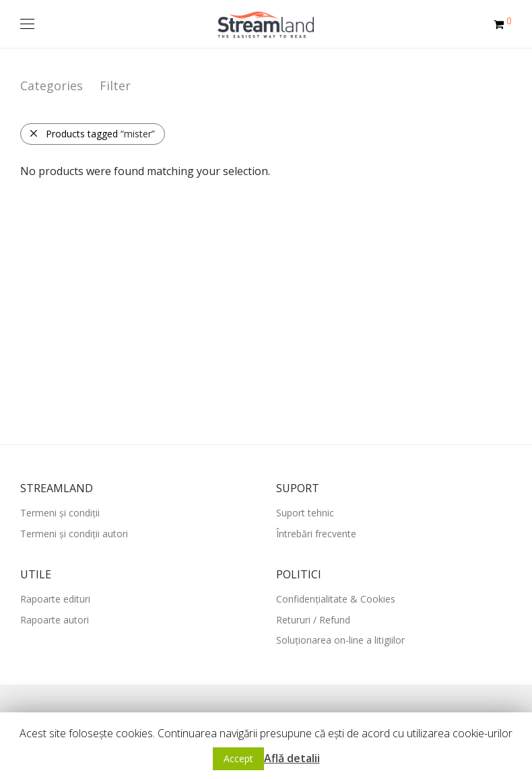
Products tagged (92, 134)
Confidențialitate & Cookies (336, 599)
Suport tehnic (305, 513)
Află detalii (292, 758)
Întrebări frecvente (316, 534)
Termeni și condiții (60, 513)
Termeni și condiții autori (74, 534)
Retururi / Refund (313, 620)
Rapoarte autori (55, 620)
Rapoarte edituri (55, 599)
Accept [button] (238, 758)
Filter (115, 86)
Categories (52, 86)
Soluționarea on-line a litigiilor (340, 640)
